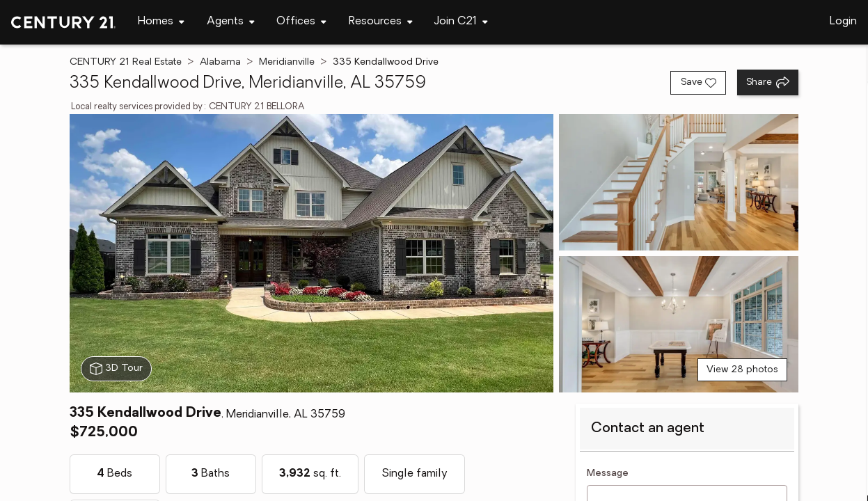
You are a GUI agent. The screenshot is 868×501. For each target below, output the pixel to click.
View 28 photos (742, 370)
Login (843, 22)
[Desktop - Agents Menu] (231, 22)
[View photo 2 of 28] (679, 182)
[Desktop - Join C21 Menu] (461, 22)
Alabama (220, 62)
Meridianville (287, 62)
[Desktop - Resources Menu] (381, 22)
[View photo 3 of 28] (679, 324)
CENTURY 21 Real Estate (126, 62)
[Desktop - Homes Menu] (161, 22)
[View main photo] (312, 253)
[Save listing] (698, 83)
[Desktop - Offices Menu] (301, 22)
